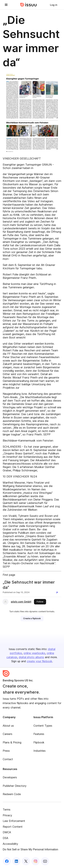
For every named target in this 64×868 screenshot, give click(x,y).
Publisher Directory (15, 786)
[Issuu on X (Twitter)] (26, 861)
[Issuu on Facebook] (7, 861)
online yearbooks (34, 653)
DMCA (7, 832)
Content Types (43, 726)
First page (9, 575)
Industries (40, 751)
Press (6, 751)
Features (39, 734)
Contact (8, 759)
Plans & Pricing (12, 742)
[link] (54, 5)
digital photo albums (31, 657)
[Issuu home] (29, 5)
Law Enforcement (14, 821)
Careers (8, 734)
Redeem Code (12, 794)
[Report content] (58, 593)
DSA (5, 838)
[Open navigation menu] (6, 5)
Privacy (7, 815)
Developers (10, 777)
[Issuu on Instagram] (35, 861)
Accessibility (10, 844)
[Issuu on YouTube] (45, 861)
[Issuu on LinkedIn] (16, 861)
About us (8, 726)
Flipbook (39, 742)
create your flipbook (40, 661)
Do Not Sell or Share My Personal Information (30, 849)
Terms (7, 810)
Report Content (13, 827)
